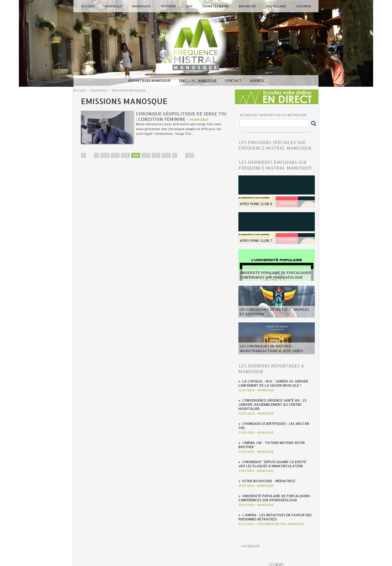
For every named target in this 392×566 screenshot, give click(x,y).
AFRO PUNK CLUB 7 (254, 241)
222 (165, 155)
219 (135, 155)
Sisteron (169, 6)
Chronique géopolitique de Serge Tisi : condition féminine (177, 116)
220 (145, 155)
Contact (234, 80)
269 (189, 155)
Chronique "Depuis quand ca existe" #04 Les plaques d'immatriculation (276, 457)
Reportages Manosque (150, 80)
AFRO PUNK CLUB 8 (255, 204)
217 (115, 155)
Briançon (248, 6)
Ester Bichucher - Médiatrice (268, 474)
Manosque (142, 6)
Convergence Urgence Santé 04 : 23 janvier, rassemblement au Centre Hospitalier (271, 404)
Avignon (304, 6)
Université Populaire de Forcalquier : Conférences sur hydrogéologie (273, 276)
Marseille (114, 6)
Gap (190, 6)
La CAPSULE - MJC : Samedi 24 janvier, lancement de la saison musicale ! (272, 383)
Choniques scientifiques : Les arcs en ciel (278, 422)
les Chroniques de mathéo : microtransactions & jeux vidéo (269, 349)
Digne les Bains (216, 6)
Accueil (88, 6)
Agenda (257, 80)
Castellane (276, 6)
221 (155, 155)
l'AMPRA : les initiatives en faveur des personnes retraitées (274, 509)
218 (125, 155)
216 (105, 155)
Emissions (96, 90)
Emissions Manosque (198, 80)
